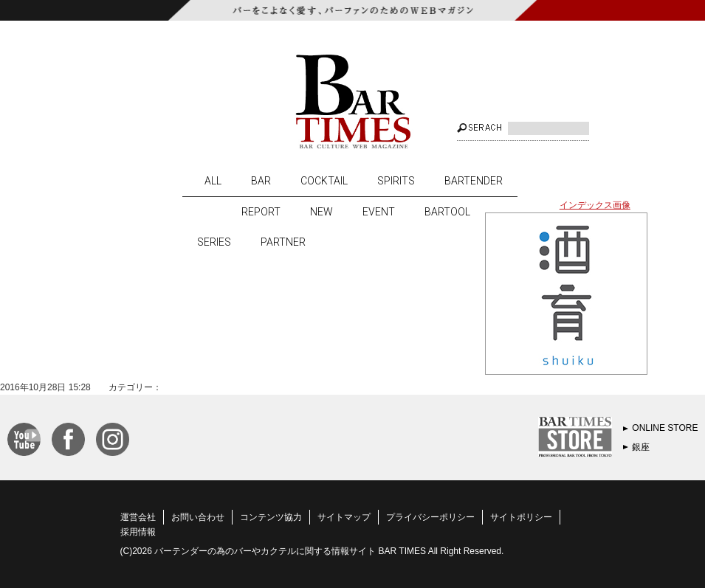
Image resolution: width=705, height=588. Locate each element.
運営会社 (138, 517)
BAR (261, 181)
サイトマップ (344, 517)
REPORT (261, 212)
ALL (213, 181)
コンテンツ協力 (271, 517)
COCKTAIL (324, 181)
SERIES (214, 242)
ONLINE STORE (665, 428)
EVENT (379, 212)
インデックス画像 (595, 205)
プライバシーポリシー (430, 517)
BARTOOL (447, 212)
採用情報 (138, 532)
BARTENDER (474, 181)
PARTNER (283, 242)
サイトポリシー (521, 517)
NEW (321, 212)
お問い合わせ (198, 517)
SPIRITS (396, 181)
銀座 (641, 447)
